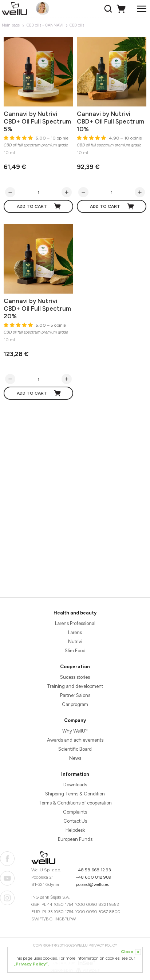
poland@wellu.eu (93, 884)
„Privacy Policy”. (31, 964)
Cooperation (75, 667)
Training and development (75, 686)
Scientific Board (75, 749)
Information (75, 774)
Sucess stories (75, 677)
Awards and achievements (75, 740)
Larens (75, 632)
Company (75, 720)
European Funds (75, 839)
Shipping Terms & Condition (75, 794)
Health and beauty (75, 613)
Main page (11, 25)
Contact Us (75, 821)
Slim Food (75, 651)
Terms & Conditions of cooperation (75, 803)
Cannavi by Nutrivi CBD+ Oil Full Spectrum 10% (110, 121)
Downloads (75, 785)
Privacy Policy (103, 945)
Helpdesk (75, 830)
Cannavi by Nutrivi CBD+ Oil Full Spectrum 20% (37, 308)
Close (131, 952)
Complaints (75, 812)
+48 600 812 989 (94, 877)
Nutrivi (75, 642)
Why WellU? (75, 731)
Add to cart (39, 206)
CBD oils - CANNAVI (45, 25)
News (75, 758)
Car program (75, 704)
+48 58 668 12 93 (93, 870)
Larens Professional (75, 623)
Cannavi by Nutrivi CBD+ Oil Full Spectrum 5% (37, 121)
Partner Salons (75, 695)
